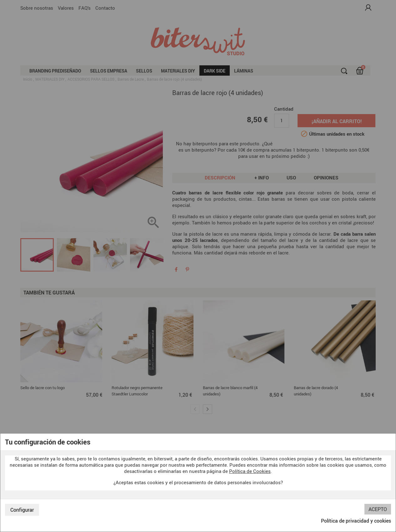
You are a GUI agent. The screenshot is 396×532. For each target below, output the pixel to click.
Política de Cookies (250, 471)
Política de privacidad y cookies (356, 521)
